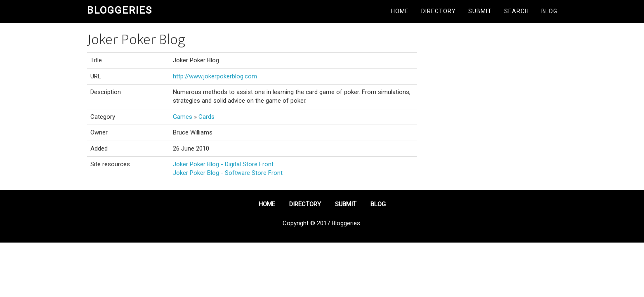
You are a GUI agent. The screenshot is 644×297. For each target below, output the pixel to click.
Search (517, 11)
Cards (206, 117)
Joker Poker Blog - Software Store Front (228, 173)
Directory (439, 11)
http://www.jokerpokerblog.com (215, 76)
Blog (549, 11)
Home (400, 11)
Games (183, 117)
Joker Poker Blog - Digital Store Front (223, 164)
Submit (480, 11)
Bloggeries (120, 10)
